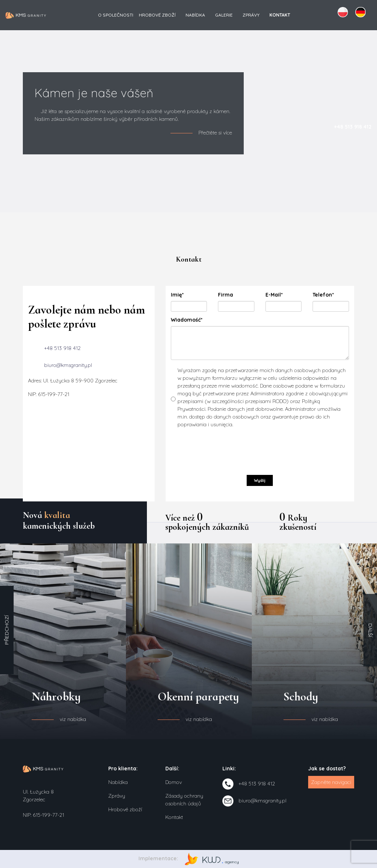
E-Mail (279, 295)
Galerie (224, 15)
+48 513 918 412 (62, 348)
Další (370, 630)
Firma (226, 295)
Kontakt (174, 817)
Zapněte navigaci (331, 782)
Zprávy (251, 15)
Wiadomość (187, 320)
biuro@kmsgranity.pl (68, 365)
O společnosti (116, 15)
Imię (185, 295)
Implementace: (188, 858)
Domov (174, 782)
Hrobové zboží (157, 15)
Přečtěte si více (215, 133)
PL (343, 12)
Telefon (327, 295)
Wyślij (260, 480)
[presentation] (227, 450)
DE (360, 12)
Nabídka (195, 15)
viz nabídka (73, 719)
